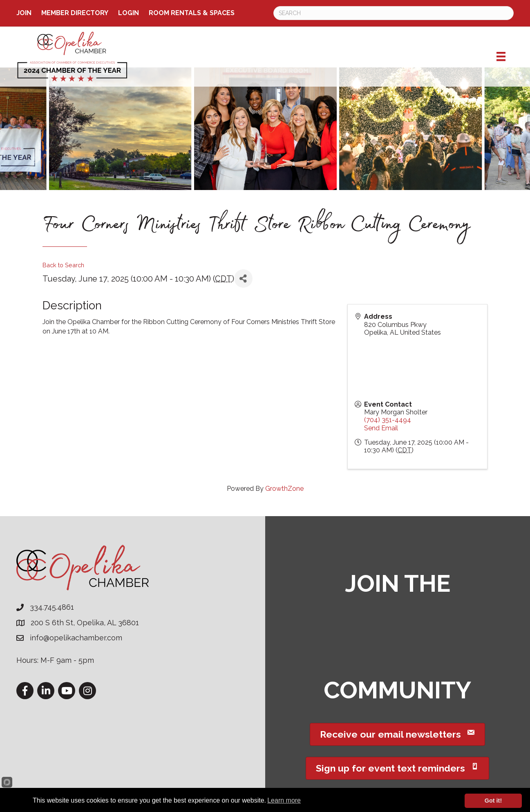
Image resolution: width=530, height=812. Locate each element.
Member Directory (75, 13)
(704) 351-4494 (388, 420)
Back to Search (63, 265)
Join (24, 13)
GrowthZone (284, 489)
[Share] (243, 278)
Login (129, 13)
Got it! (493, 801)
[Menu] (501, 56)
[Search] (394, 13)
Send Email (381, 428)
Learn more (284, 800)
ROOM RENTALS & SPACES (192, 13)
